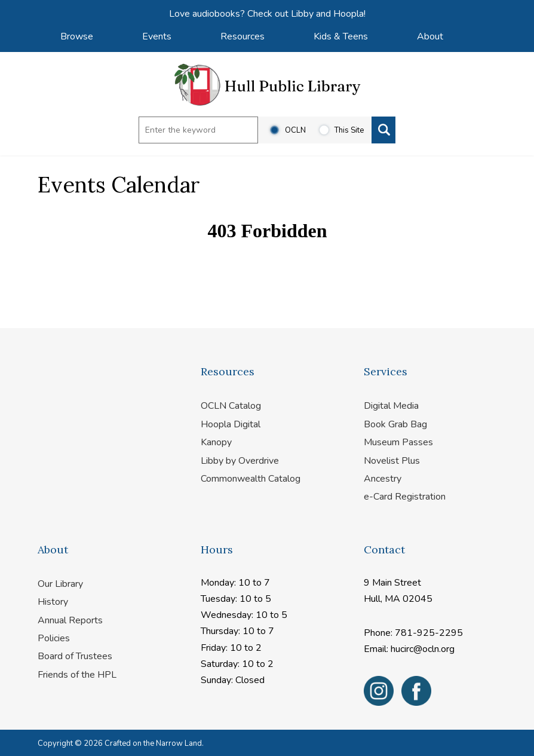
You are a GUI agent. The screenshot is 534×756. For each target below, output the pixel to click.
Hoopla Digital (231, 424)
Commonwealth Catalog (251, 479)
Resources (243, 36)
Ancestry (383, 479)
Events (157, 36)
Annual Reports (70, 620)
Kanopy (216, 442)
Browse (77, 36)
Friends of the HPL (77, 675)
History (53, 602)
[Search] (383, 130)
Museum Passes (398, 442)
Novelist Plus (392, 461)
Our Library (60, 584)
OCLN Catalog (231, 406)
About (430, 36)
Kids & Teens (341, 36)
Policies (54, 638)
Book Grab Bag (395, 424)
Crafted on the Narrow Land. (154, 743)
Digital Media (391, 406)
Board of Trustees (75, 656)
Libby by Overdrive (240, 461)
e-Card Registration (405, 497)
